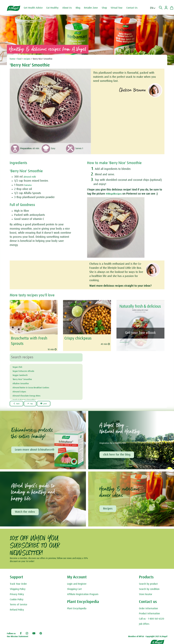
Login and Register (77, 585)
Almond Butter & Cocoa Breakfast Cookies (37, 386)
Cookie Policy (17, 600)
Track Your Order (18, 585)
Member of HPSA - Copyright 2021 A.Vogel (148, 637)
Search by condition (149, 590)
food (19, 59)
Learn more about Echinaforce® (35, 449)
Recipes (108, 509)
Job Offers (144, 624)
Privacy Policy (17, 595)
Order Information (148, 609)
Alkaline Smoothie (23, 382)
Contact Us (135, 8)
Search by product (148, 585)
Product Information (149, 614)
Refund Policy (17, 610)
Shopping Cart (74, 590)
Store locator (146, 595)
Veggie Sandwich (23, 374)
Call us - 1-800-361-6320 (152, 619)
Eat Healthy (56, 8)
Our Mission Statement (18, 637)
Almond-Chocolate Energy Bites (31, 395)
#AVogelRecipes (115, 194)
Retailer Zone (94, 8)
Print (51, 402)
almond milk (31, 177)
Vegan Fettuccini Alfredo (27, 370)
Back (18, 402)
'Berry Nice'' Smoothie (26, 378)
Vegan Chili (19, 366)
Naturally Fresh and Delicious (140, 341)
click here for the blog (117, 454)
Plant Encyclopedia (77, 609)
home (12, 59)
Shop (107, 8)
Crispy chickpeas (77, 338)
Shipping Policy (18, 590)
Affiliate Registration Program (83, 595)
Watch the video (25, 512)
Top (35, 402)
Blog (81, 8)
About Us (70, 8)
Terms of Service (18, 605)
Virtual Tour (120, 8)
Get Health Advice (36, 8)
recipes (27, 59)
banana (29, 185)
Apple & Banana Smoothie (28, 399)
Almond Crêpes (22, 390)
